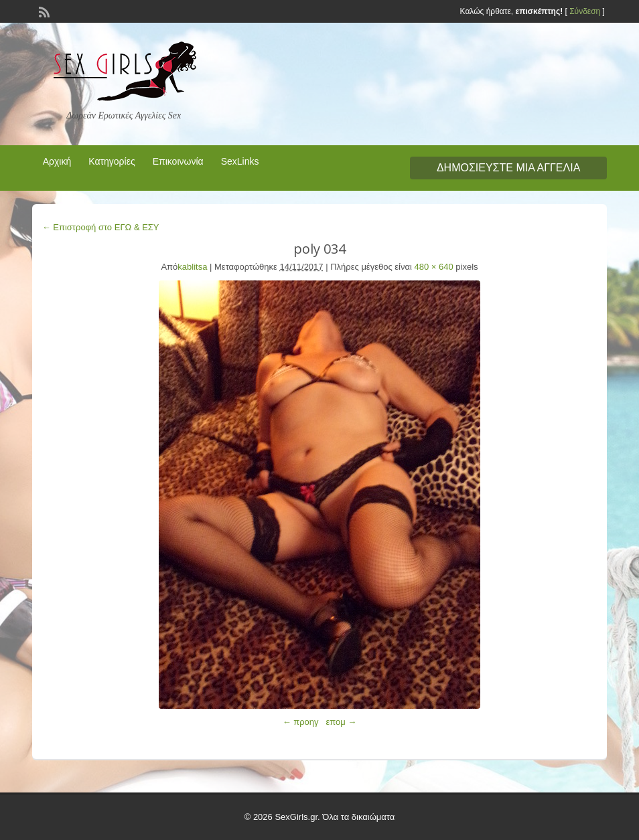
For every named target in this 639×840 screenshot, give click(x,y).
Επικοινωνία (178, 161)
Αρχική (57, 161)
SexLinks (240, 161)
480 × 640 (434, 267)
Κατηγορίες (112, 161)
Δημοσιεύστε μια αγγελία (508, 168)
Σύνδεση (585, 11)
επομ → (341, 722)
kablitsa (192, 267)
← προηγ (301, 722)
